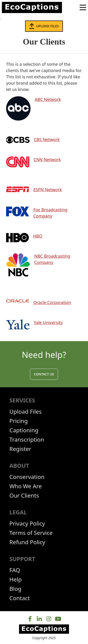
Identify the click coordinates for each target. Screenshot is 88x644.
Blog (15, 589)
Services (22, 400)
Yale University (48, 322)
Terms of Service (31, 533)
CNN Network (47, 159)
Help (15, 579)
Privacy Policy (27, 523)
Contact (20, 598)
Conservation (27, 477)
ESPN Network (48, 190)
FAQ (15, 570)
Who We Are (26, 486)
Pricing (19, 421)
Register (20, 449)
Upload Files (44, 26)
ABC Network (48, 99)
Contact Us (44, 374)
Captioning (24, 430)
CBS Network (47, 139)
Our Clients (24, 495)
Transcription (27, 440)
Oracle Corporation (52, 302)
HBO (38, 236)
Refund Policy (27, 542)
